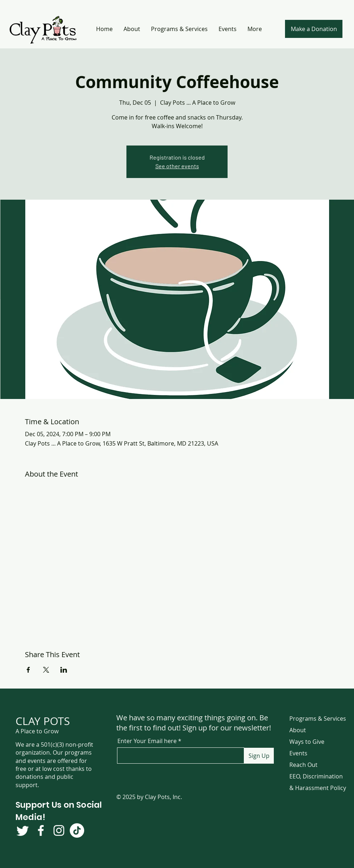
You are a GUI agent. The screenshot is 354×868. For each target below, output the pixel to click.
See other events (177, 166)
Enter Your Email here (147, 741)
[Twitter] (23, 830)
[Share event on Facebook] (28, 670)
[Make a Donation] (314, 29)
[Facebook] (41, 830)
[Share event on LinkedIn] (64, 670)
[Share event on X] (46, 670)
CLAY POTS (43, 721)
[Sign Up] (259, 756)
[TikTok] (77, 830)
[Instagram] (59, 830)
